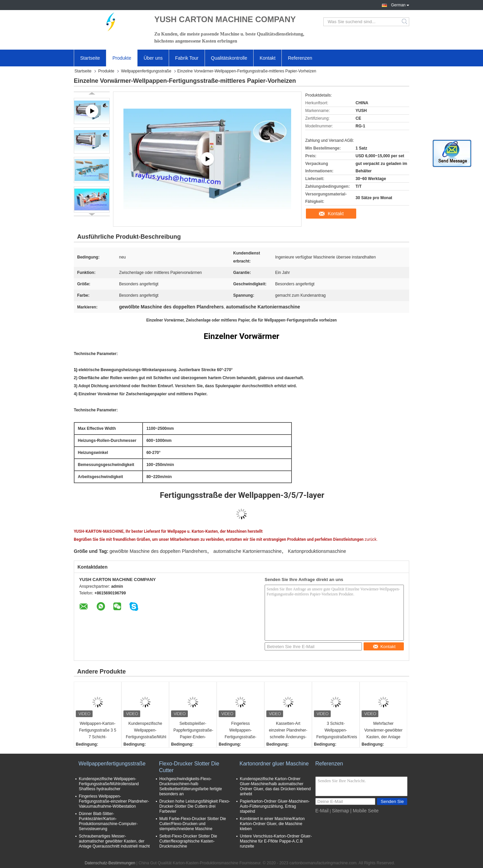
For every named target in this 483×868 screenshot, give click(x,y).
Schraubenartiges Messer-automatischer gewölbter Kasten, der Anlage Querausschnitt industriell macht (114, 841)
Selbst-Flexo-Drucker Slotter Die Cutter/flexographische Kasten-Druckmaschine (188, 841)
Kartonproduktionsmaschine (317, 551)
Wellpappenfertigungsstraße (146, 71)
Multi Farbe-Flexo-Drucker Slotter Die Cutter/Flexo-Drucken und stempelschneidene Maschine (193, 824)
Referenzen (300, 58)
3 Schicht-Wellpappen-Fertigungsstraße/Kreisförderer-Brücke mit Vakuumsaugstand (337, 731)
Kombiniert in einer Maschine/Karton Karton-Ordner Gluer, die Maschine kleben (272, 824)
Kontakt (267, 58)
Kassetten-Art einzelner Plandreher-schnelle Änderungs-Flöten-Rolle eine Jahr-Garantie (288, 731)
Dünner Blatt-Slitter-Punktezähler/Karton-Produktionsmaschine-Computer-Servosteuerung (108, 821)
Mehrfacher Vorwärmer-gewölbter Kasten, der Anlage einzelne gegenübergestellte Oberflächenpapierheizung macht (384, 731)
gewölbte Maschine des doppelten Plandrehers (158, 551)
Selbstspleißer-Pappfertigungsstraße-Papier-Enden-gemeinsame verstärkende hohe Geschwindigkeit (193, 731)
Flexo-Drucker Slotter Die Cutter (189, 767)
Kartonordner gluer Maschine (274, 764)
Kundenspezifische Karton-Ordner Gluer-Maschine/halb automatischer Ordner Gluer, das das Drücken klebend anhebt (275, 786)
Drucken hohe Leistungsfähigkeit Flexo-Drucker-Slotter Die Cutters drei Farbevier (195, 806)
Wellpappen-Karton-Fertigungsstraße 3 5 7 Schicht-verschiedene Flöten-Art (98, 731)
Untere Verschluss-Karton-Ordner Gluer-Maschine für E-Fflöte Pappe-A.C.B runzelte (276, 841)
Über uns (153, 58)
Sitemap (340, 811)
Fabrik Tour (187, 58)
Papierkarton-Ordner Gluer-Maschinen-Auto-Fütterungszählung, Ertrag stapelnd (275, 806)
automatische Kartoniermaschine (248, 551)
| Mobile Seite (364, 811)
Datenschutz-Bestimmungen (110, 863)
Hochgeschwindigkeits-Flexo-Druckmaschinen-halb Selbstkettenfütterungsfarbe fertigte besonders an (191, 786)
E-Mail (322, 811)
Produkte (122, 58)
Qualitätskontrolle (229, 58)
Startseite (90, 58)
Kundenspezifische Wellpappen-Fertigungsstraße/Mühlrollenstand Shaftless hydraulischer (146, 731)
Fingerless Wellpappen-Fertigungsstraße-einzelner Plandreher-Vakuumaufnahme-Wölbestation (241, 731)
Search (405, 22)
